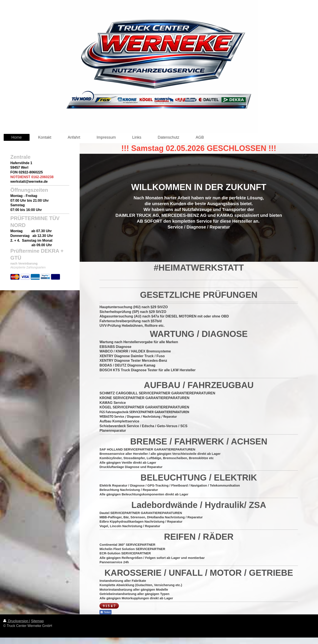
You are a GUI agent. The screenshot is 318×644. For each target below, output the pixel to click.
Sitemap (37, 621)
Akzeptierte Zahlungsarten (28, 267)
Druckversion (16, 621)
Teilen (105, 612)
